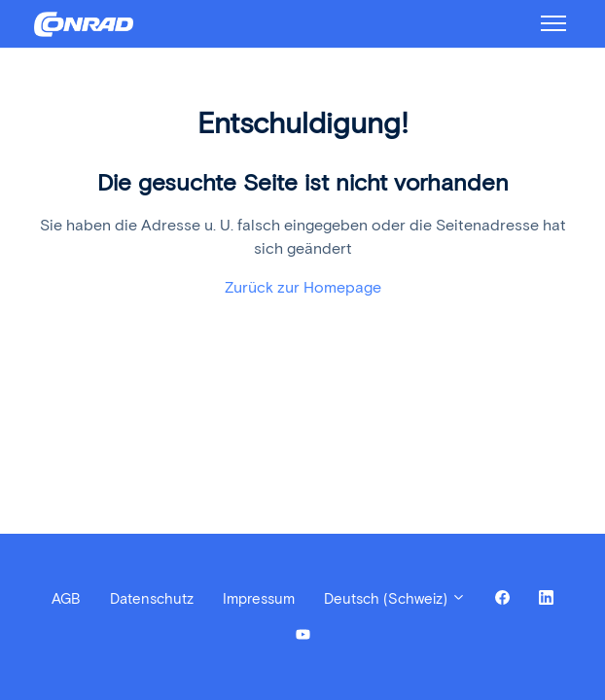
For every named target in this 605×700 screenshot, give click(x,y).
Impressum (259, 599)
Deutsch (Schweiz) (395, 599)
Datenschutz (152, 599)
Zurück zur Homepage (303, 287)
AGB (66, 599)
